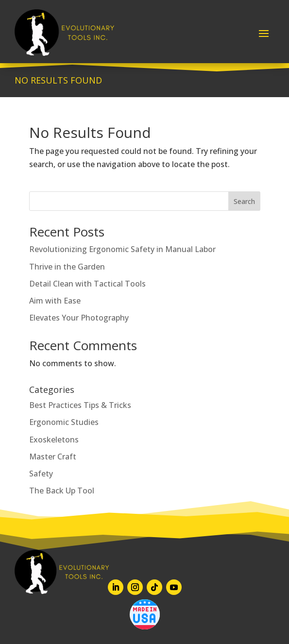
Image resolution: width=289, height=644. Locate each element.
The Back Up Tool (62, 491)
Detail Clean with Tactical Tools (87, 284)
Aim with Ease (55, 301)
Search (244, 201)
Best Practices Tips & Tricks (80, 405)
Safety (41, 474)
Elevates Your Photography (79, 318)
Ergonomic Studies (64, 422)
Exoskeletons (54, 440)
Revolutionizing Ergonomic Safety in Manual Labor (122, 249)
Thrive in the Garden (67, 267)
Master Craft (53, 457)
